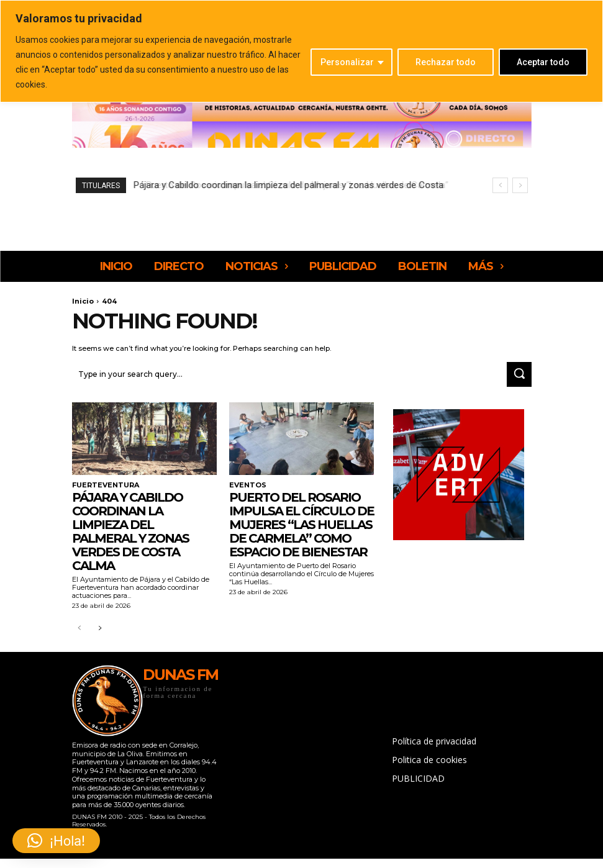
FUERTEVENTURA (103, 483)
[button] (56, 841)
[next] (520, 185)
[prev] (500, 185)
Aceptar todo (543, 62)
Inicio (83, 301)
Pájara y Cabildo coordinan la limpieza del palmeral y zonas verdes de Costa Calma (130, 529)
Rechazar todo (446, 62)
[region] (301, 51)
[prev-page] (80, 627)
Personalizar (347, 62)
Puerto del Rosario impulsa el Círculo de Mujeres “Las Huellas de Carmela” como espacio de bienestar (301, 522)
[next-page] (100, 627)
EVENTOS (246, 483)
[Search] (519, 373)
